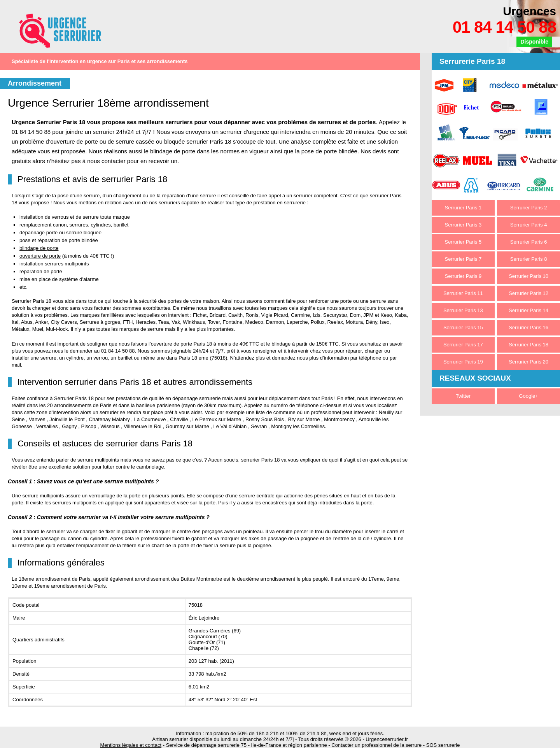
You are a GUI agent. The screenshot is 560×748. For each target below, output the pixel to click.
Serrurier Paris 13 (463, 310)
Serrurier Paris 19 (463, 362)
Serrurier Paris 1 (463, 208)
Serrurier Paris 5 (463, 242)
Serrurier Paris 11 (463, 293)
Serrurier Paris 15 (463, 327)
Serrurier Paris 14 (528, 310)
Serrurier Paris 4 (529, 225)
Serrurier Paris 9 (463, 276)
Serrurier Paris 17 (463, 345)
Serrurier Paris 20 (528, 362)
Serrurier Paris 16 (528, 327)
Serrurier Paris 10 (528, 276)
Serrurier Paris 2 (529, 208)
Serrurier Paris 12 (528, 293)
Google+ (528, 396)
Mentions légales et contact (131, 745)
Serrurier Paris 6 (529, 242)
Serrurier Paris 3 (463, 225)
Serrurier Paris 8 (529, 259)
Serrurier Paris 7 (463, 259)
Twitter (463, 396)
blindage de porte (39, 248)
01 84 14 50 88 (504, 27)
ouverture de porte (40, 256)
